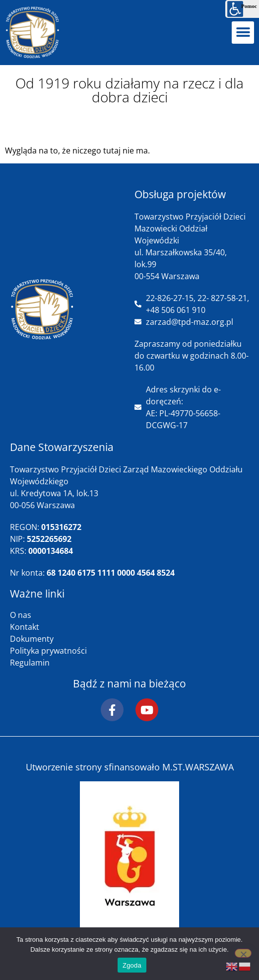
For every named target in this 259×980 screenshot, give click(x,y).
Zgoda (132, 965)
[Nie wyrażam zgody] (243, 953)
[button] (243, 33)
